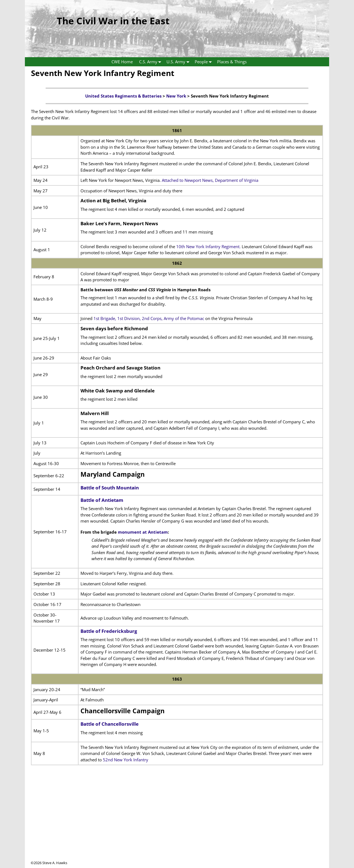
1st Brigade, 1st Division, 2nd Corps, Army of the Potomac (149, 318)
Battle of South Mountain (110, 488)
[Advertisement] (177, 822)
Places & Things (232, 62)
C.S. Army (151, 62)
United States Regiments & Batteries (123, 96)
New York (176, 96)
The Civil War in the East (113, 21)
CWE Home (122, 62)
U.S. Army (179, 62)
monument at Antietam (143, 532)
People (204, 62)
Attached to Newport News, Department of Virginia (210, 180)
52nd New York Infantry (126, 760)
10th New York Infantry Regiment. (208, 246)
